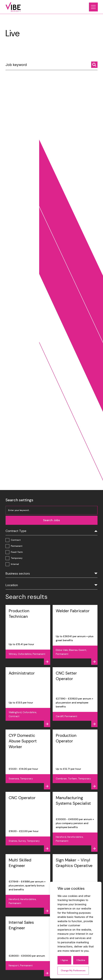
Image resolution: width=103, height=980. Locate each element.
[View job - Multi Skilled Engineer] (28, 884)
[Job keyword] (51, 66)
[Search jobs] (94, 65)
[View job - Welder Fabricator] (75, 635)
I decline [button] (81, 960)
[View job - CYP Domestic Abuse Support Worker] (28, 759)
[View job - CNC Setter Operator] (75, 697)
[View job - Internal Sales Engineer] (28, 946)
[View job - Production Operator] (75, 759)
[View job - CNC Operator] (28, 822)
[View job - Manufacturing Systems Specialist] (75, 822)
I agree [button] (64, 960)
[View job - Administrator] (28, 697)
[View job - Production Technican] (28, 635)
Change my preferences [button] (73, 970)
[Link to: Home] (13, 7)
